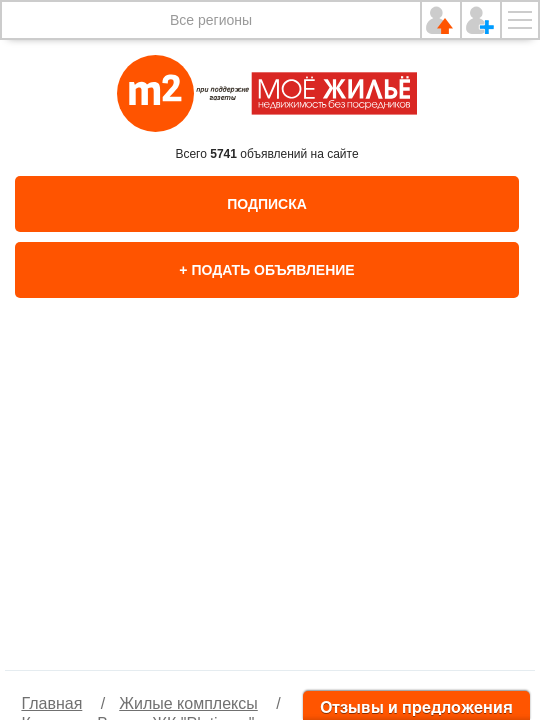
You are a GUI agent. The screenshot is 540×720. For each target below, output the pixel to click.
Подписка (267, 204)
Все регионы (211, 20)
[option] (270, 505)
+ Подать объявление (266, 270)
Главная (51, 703)
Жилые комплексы (188, 703)
